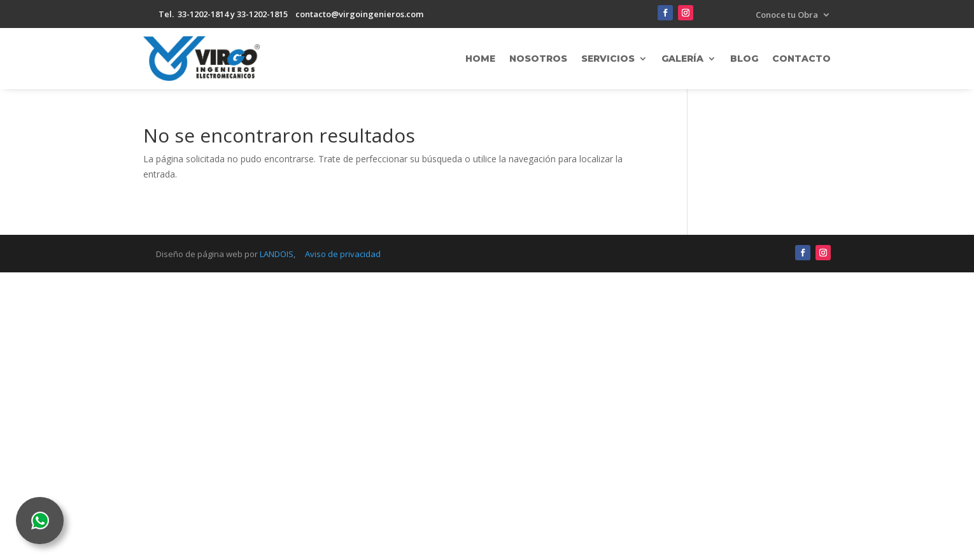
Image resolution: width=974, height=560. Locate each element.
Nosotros (538, 59)
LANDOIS (277, 254)
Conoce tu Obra (787, 15)
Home (480, 59)
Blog (744, 59)
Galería (682, 59)
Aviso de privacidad (343, 254)
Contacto (801, 59)
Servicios (608, 59)
